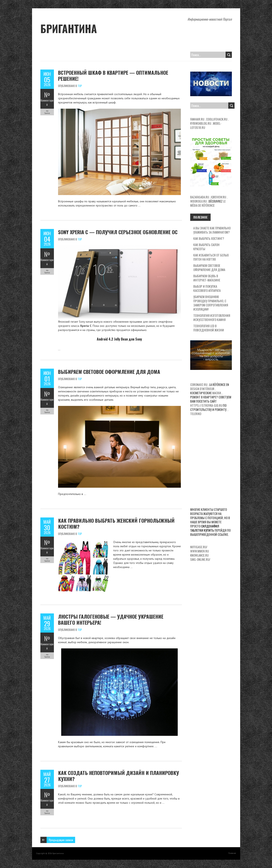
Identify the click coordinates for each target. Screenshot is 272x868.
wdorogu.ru (198, 201)
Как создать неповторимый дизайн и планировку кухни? (119, 776)
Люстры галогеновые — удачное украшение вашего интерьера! (111, 619)
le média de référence (208, 203)
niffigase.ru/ (199, 547)
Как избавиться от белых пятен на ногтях (211, 257)
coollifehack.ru (217, 119)
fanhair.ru (197, 119)
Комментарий (47, 102)
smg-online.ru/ (200, 559)
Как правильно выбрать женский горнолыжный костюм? (116, 523)
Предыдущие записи (61, 840)
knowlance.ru (199, 555)
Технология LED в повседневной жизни (209, 328)
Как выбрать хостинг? (209, 238)
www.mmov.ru (199, 551)
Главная (232, 853)
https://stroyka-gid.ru (206, 405)
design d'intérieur (202, 389)
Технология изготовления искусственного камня (212, 317)
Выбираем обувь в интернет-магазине (207, 278)
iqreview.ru (218, 197)
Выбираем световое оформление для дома (109, 372)
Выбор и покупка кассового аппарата (207, 288)
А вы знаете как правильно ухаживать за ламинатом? (212, 230)
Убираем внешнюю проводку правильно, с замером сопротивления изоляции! (211, 303)
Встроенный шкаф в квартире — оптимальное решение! (113, 75)
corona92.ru (199, 384)
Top (80, 86)
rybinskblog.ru (201, 123)
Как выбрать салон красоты (206, 247)
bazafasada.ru (200, 197)
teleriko (196, 414)
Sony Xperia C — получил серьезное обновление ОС (118, 232)
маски (217, 393)
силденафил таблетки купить (205, 528)
